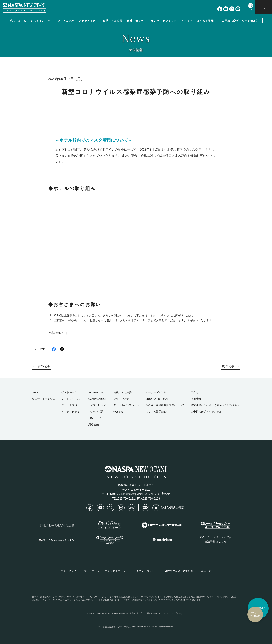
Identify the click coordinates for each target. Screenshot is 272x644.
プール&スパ (66, 21)
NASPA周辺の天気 (168, 508)
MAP (166, 494)
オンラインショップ (164, 21)
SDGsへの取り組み (157, 399)
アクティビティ (88, 21)
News (35, 392)
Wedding (118, 412)
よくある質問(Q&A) (157, 412)
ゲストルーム (18, 21)
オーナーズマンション (159, 392)
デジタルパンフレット (126, 405)
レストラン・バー (42, 21)
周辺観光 (93, 425)
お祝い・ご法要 (112, 21)
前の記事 (41, 366)
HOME (266, 100)
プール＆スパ (69, 405)
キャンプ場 (97, 412)
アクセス (187, 21)
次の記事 (231, 366)
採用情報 (196, 399)
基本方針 (206, 571)
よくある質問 (205, 21)
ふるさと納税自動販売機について (165, 405)
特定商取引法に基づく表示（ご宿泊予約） (215, 405)
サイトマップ (68, 571)
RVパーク (96, 418)
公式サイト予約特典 (238, 615)
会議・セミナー (137, 21)
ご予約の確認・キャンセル (206, 412)
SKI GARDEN (96, 392)
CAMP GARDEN (98, 399)
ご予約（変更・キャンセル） (240, 21)
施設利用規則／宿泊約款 (179, 571)
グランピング (98, 405)
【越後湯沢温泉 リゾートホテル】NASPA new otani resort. (127, 627)
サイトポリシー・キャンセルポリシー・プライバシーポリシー (120, 571)
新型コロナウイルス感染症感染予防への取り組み (257, 111)
